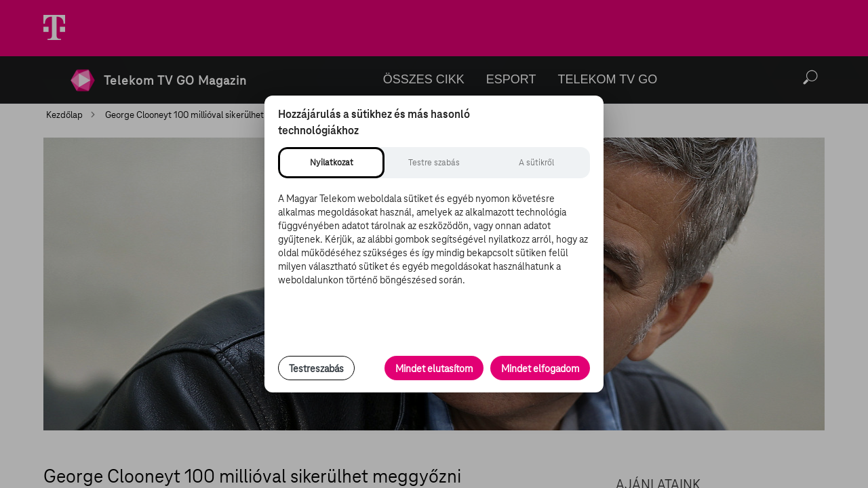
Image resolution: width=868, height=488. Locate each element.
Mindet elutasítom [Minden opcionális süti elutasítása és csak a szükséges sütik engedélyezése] (434, 369)
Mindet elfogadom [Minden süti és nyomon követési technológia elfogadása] (540, 369)
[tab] (331, 163)
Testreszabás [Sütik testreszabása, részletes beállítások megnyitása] (316, 369)
